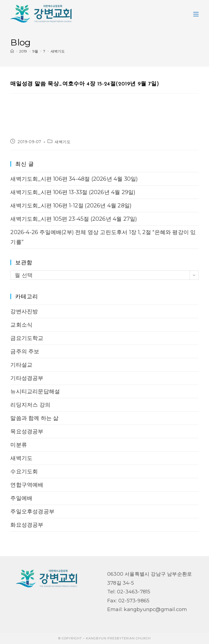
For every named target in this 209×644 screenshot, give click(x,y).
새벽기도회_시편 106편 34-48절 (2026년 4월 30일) (74, 179)
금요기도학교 (27, 338)
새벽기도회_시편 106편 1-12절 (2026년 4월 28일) (71, 206)
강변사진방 (24, 311)
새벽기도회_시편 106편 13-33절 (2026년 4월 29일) (73, 192)
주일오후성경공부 (32, 511)
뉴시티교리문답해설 (35, 391)
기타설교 (21, 365)
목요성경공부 (27, 431)
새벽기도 (58, 51)
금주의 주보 (25, 351)
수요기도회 (24, 471)
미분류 (19, 445)
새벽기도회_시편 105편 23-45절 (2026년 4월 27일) (74, 219)
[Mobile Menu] (196, 14)
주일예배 (21, 498)
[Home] (12, 51)
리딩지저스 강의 (30, 405)
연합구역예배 (27, 485)
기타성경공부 (27, 378)
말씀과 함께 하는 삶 (34, 418)
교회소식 (21, 325)
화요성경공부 (27, 525)
